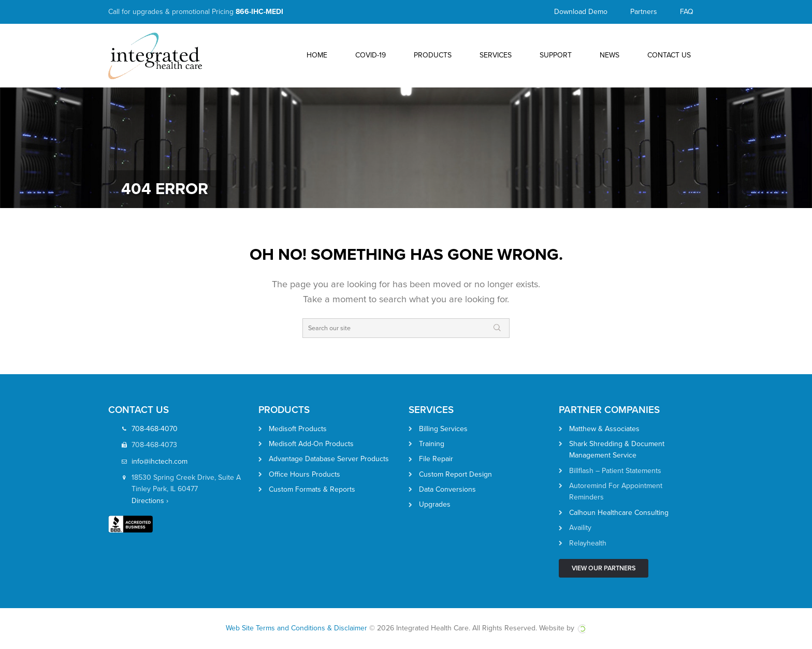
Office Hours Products (304, 474)
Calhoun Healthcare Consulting (619, 513)
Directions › (150, 501)
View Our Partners (604, 568)
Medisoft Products (298, 429)
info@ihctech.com (160, 461)
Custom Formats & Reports (312, 489)
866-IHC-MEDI (259, 12)
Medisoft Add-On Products (311, 444)
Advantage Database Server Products (329, 459)
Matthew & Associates (604, 429)
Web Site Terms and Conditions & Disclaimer (296, 628)
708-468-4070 (155, 429)
